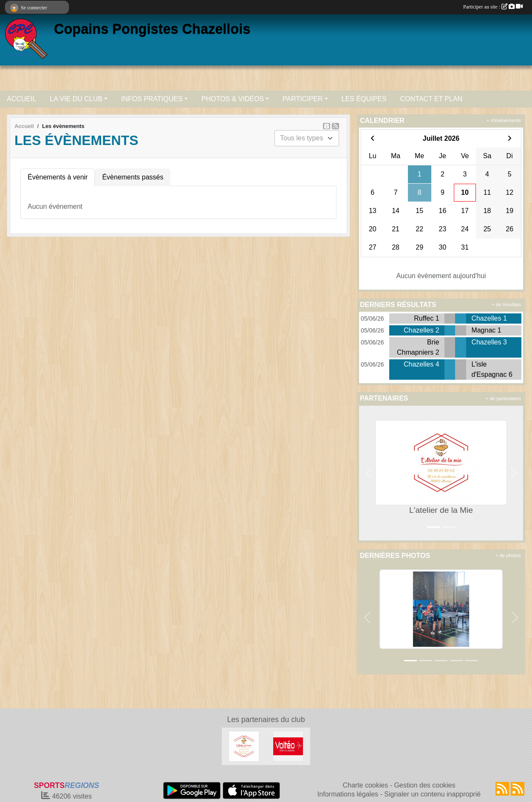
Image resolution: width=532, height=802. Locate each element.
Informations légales (348, 794)
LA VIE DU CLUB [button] (76, 99)
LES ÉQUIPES (364, 99)
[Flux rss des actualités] (502, 789)
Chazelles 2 (422, 330)
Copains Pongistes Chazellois (152, 29)
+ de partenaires (503, 398)
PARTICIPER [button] (303, 99)
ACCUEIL (21, 99)
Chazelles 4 (422, 364)
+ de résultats (506, 304)
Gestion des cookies (424, 785)
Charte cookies (365, 785)
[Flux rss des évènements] (518, 789)
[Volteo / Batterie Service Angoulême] (288, 746)
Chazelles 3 (489, 342)
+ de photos (508, 555)
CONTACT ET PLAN (432, 99)
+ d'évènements (504, 120)
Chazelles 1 (489, 318)
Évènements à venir (58, 177)
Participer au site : (493, 7)
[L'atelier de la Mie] (244, 746)
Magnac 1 (486, 330)
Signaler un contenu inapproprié (432, 794)
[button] (369, 473)
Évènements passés (133, 177)
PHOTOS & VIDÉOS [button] (233, 99)
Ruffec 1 (426, 318)
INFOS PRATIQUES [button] (152, 99)
